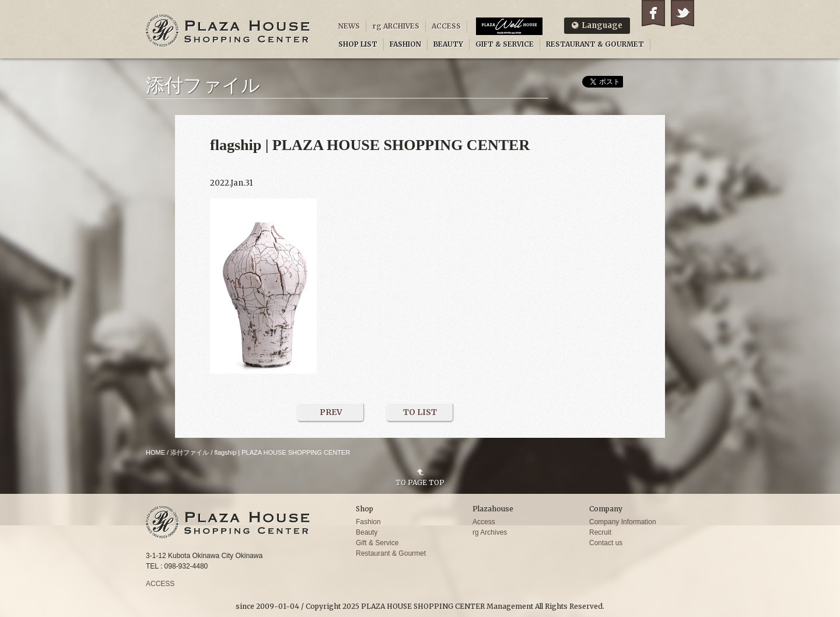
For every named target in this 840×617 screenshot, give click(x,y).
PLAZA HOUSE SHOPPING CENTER (228, 31)
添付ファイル (190, 452)
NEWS (349, 26)
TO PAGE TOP (420, 482)
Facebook (653, 13)
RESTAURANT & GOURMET (595, 44)
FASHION (405, 44)
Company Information (623, 522)
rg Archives (490, 532)
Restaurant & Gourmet (391, 553)
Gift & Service (377, 543)
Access (484, 522)
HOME (155, 452)
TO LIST (420, 412)
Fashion (368, 522)
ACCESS (446, 26)
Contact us (606, 543)
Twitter (682, 13)
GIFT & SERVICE (505, 44)
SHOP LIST (358, 44)
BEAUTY (448, 44)
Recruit (600, 532)
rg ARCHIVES (396, 26)
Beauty (367, 532)
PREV (331, 412)
